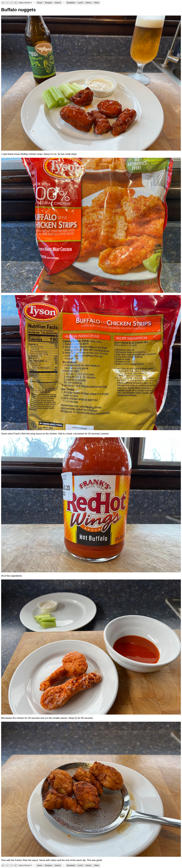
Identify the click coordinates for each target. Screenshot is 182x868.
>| (15, 3)
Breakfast (71, 3)
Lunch (80, 3)
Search (58, 3)
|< (3, 3)
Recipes (48, 3)
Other (96, 3)
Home (40, 3)
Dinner (89, 3)
